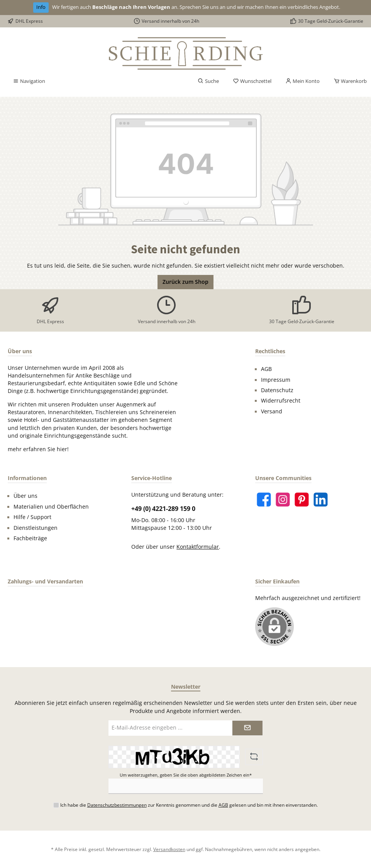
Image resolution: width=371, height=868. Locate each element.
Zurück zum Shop (185, 282)
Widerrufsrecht (281, 401)
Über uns (25, 496)
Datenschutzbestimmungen (117, 805)
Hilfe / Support (32, 517)
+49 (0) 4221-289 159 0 (163, 509)
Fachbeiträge (30, 538)
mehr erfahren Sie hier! (38, 449)
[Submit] (247, 728)
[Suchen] (208, 81)
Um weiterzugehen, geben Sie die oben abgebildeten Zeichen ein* (186, 775)
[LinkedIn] (321, 500)
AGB (266, 369)
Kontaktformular (198, 547)
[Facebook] (264, 500)
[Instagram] (283, 500)
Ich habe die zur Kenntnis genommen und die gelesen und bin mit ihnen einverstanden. (189, 805)
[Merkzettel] (252, 81)
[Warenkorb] (348, 81)
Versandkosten (169, 849)
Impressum (276, 380)
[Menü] (29, 81)
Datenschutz (277, 390)
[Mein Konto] (302, 81)
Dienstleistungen (36, 528)
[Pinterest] (302, 500)
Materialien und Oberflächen (51, 507)
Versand (272, 411)
